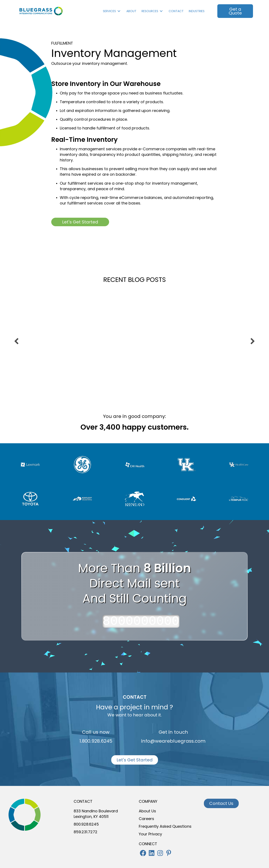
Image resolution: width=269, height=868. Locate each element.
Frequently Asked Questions (165, 826)
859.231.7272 (86, 832)
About (131, 11)
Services (109, 11)
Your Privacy (150, 834)
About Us (147, 811)
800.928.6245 (86, 824)
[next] (253, 341)
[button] (143, 853)
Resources (150, 11)
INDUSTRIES (197, 11)
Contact (176, 11)
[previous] (16, 341)
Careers (146, 819)
